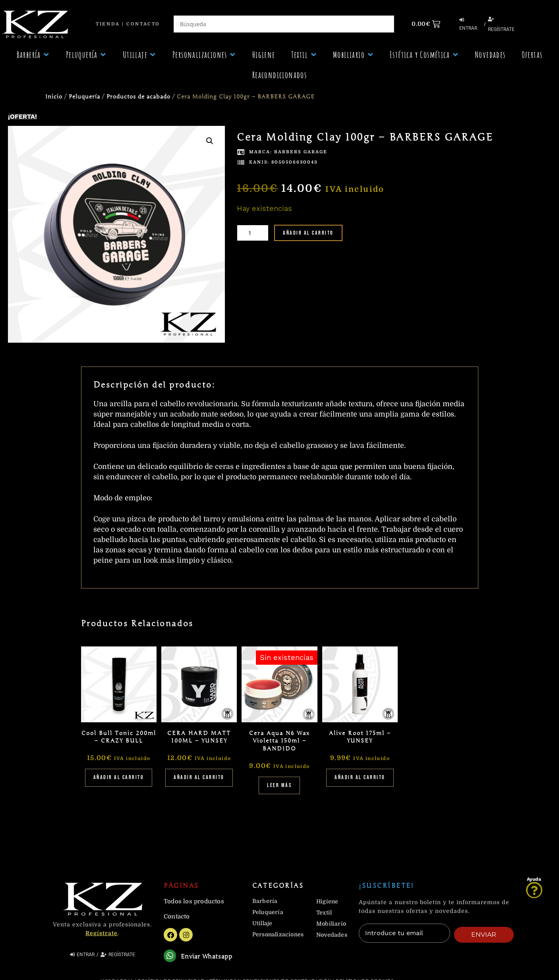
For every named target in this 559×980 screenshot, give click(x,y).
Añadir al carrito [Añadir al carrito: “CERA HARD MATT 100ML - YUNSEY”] (199, 777)
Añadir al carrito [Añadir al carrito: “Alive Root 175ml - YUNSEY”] (360, 777)
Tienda (108, 24)
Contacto (143, 24)
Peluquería (84, 97)
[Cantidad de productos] (253, 233)
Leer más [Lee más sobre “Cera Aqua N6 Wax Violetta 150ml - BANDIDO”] (279, 785)
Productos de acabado (138, 97)
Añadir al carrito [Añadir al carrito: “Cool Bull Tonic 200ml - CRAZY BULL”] (119, 777)
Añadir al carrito (308, 233)
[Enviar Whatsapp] (171, 957)
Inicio (54, 97)
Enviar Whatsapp (209, 958)
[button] (33, 55)
